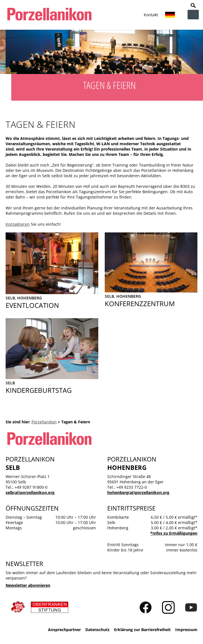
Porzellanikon (44, 422)
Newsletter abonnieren (28, 585)
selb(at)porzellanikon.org (30, 492)
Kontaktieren (18, 224)
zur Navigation (193, 15)
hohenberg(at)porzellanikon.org (138, 492)
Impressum (186, 630)
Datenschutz (97, 630)
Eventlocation (52, 303)
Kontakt (151, 15)
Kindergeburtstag (52, 387)
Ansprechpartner (64, 630)
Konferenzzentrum (151, 301)
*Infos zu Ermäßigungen (174, 533)
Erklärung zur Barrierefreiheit (142, 630)
